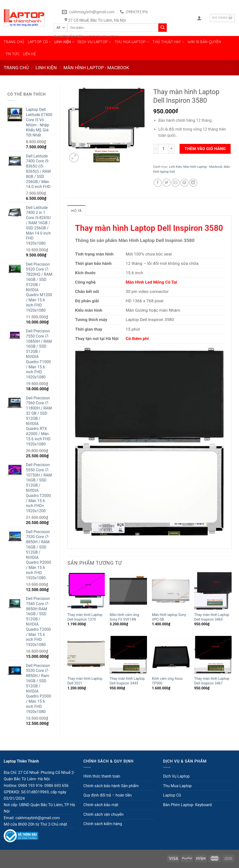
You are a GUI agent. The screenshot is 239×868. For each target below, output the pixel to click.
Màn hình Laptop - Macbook (96, 68)
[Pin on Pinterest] (184, 183)
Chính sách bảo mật (101, 805)
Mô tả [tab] (76, 211)
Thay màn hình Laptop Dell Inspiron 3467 (212, 681)
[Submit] (163, 28)
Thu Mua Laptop (132, 42)
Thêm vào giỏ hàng (205, 149)
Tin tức (12, 54)
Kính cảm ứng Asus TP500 (167, 681)
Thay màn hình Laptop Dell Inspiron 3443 (127, 681)
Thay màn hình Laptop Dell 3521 (85, 681)
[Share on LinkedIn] (193, 183)
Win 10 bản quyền (204, 42)
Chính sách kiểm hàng (103, 824)
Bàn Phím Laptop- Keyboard (187, 805)
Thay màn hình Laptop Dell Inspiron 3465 (212, 617)
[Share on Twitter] (167, 183)
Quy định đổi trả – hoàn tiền (108, 795)
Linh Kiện (64, 42)
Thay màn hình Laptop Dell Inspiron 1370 (85, 617)
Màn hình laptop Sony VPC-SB (169, 617)
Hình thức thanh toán (102, 776)
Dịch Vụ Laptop (94, 42)
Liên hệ (29, 54)
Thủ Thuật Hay (168, 42)
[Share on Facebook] (158, 183)
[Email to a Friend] (175, 183)
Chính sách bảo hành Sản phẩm (111, 786)
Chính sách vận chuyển (103, 814)
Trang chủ (14, 42)
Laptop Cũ (39, 42)
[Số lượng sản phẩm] (163, 149)
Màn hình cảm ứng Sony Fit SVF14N (124, 617)
